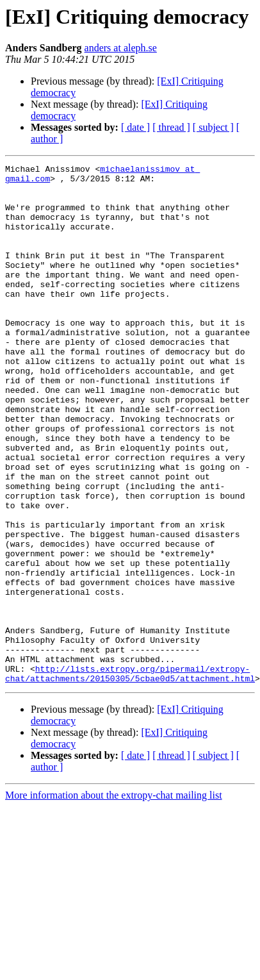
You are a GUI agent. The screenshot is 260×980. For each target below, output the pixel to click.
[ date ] (135, 127)
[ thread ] (171, 127)
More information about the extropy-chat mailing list (114, 899)
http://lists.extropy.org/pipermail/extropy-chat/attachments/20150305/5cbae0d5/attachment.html (130, 776)
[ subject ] (213, 127)
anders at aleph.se (121, 48)
